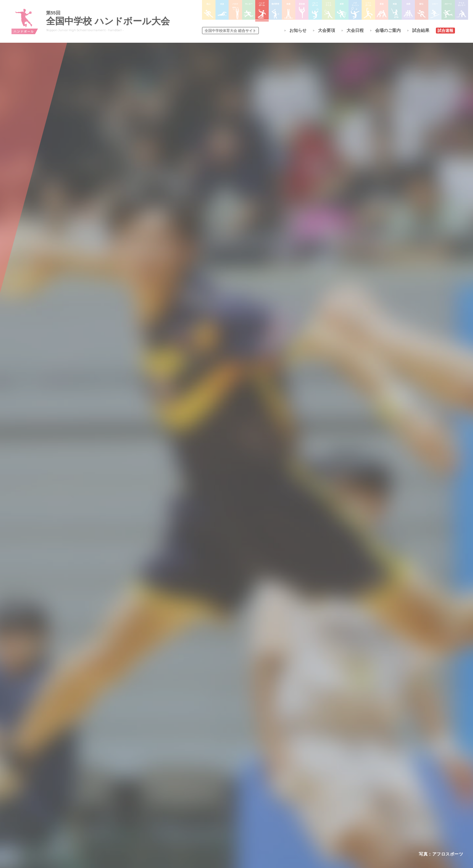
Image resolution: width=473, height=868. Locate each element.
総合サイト (230, 31)
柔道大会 (261, 808)
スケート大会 (315, 790)
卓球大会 (261, 782)
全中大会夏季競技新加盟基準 (161, 773)
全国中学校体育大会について (163, 738)
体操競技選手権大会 (225, 808)
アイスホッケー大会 (321, 799)
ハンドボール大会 (223, 790)
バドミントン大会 (269, 790)
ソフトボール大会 (269, 799)
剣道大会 (311, 756)
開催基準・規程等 (151, 765)
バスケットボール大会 (227, 773)
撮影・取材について (153, 782)
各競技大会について (226, 738)
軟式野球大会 (219, 799)
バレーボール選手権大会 (275, 765)
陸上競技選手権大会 (225, 756)
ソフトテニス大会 (269, 773)
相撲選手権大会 (317, 765)
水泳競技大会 (219, 765)
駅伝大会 (311, 773)
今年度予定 (145, 756)
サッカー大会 (219, 782)
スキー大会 (313, 782)
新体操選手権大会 (269, 756)
